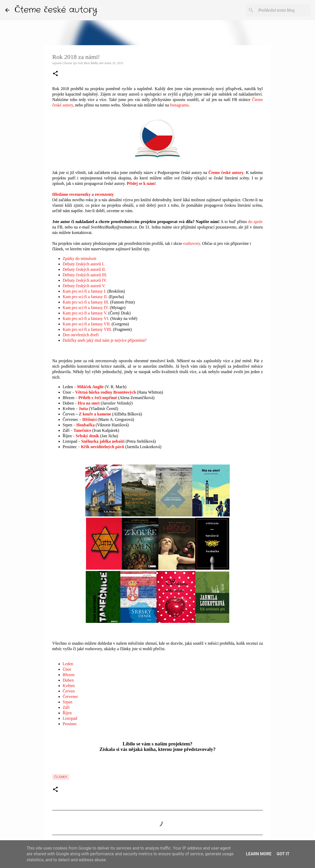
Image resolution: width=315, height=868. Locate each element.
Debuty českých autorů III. (85, 275)
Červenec (70, 697)
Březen (68, 675)
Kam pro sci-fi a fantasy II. (85, 297)
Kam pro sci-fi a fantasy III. (86, 302)
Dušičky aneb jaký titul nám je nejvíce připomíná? (105, 340)
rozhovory (192, 243)
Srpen (67, 702)
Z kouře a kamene (95, 414)
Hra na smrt (89, 403)
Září (66, 707)
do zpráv (255, 222)
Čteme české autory (56, 10)
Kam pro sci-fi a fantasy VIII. (87, 329)
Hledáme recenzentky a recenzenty (83, 194)
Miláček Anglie (90, 387)
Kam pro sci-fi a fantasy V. (85, 313)
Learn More (259, 854)
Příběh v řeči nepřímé (98, 398)
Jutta (83, 409)
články (61, 777)
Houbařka (86, 425)
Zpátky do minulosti (80, 258)
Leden (68, 664)
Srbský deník (87, 436)
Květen (69, 686)
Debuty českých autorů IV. (85, 280)
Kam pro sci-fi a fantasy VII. (87, 324)
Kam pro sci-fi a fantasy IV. (86, 308)
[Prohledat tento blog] (284, 10)
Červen (69, 691)
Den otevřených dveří (81, 335)
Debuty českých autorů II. (84, 269)
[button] (55, 74)
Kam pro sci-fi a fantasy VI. (86, 318)
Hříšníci (90, 419)
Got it (283, 854)
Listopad (70, 718)
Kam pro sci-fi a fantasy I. (84, 291)
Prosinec (70, 724)
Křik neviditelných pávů (102, 447)
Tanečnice (82, 430)
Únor (67, 669)
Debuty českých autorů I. (84, 264)
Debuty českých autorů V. (84, 286)
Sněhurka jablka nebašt (102, 441)
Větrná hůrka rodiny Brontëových (106, 392)
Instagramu (179, 105)
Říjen (67, 713)
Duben (68, 680)
